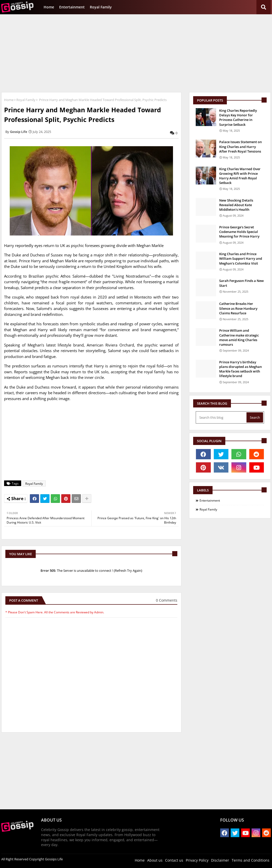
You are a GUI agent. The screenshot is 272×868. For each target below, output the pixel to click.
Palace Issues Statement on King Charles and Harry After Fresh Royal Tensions (240, 146)
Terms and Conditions (251, 860)
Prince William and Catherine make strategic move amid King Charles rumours (239, 337)
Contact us (174, 860)
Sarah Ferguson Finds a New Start (242, 283)
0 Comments (167, 600)
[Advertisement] (136, 53)
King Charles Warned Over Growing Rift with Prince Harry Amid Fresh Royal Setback (240, 176)
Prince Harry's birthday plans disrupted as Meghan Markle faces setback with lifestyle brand (240, 369)
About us (155, 860)
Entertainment (72, 7)
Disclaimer (220, 860)
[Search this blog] (222, 417)
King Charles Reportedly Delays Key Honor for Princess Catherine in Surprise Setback (238, 117)
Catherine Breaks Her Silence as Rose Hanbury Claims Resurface (238, 308)
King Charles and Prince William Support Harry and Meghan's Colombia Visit (241, 258)
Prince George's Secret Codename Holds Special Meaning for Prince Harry (239, 232)
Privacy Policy (197, 860)
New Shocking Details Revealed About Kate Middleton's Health (236, 205)
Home (49, 7)
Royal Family (101, 7)
